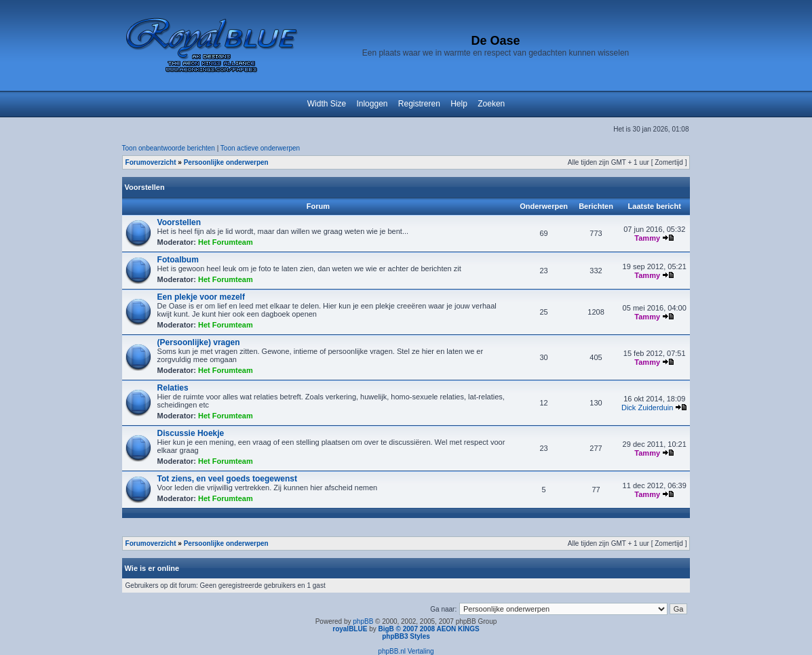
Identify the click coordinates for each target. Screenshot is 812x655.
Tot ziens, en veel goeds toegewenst (228, 479)
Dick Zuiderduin (647, 408)
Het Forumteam (226, 242)
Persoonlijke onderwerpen (226, 162)
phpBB (363, 621)
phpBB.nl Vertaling (406, 651)
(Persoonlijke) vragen (199, 342)
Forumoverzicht (151, 162)
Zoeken (491, 104)
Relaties (173, 388)
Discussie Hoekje (191, 433)
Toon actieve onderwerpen (260, 148)
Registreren (419, 104)
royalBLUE (350, 629)
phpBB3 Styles (406, 636)
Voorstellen (145, 187)
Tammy (647, 238)
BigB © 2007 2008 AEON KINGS (428, 629)
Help (459, 104)
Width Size (327, 104)
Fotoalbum (178, 260)
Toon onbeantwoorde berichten (169, 148)
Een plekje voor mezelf (201, 297)
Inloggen (372, 104)
